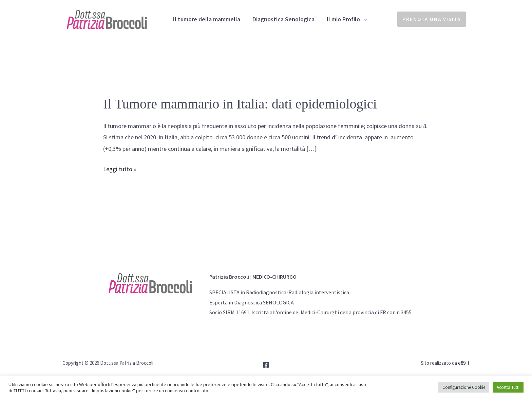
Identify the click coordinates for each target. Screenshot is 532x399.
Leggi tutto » (120, 168)
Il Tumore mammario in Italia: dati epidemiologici (240, 104)
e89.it (464, 363)
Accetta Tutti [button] (508, 387)
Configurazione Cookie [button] (464, 387)
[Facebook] (266, 365)
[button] (433, 19)
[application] (358, 19)
